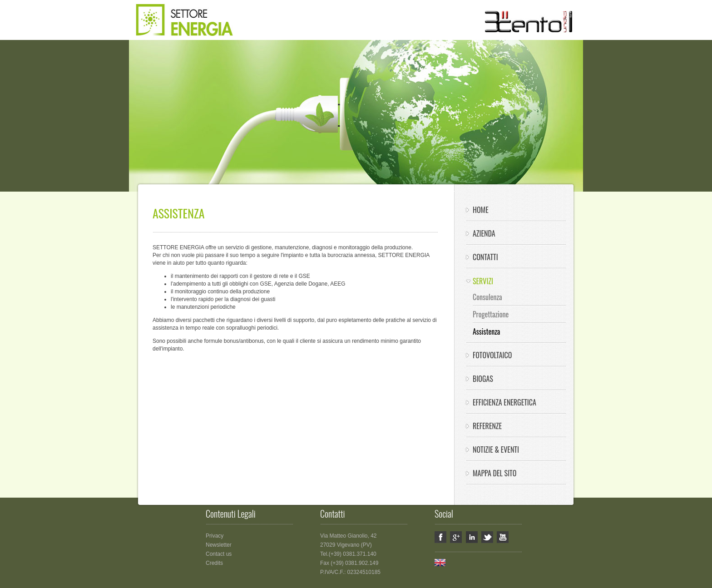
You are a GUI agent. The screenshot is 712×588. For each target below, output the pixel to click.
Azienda (484, 233)
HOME (481, 210)
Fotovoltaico (492, 355)
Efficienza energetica (504, 402)
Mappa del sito (494, 473)
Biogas (483, 379)
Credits (214, 563)
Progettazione (491, 314)
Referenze (487, 426)
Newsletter (219, 545)
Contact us (219, 554)
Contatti (485, 257)
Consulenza (487, 297)
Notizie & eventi (496, 450)
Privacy (215, 536)
